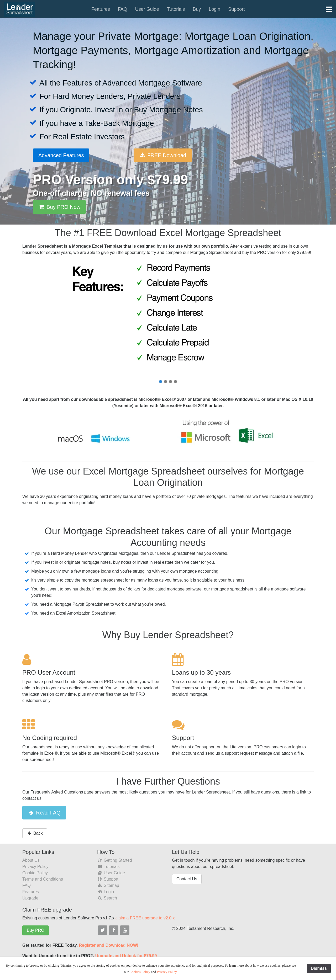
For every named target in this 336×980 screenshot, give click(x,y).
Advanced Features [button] (61, 155)
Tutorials (176, 9)
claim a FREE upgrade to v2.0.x (145, 918)
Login (214, 9)
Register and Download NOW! (109, 945)
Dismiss (319, 968)
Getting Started (115, 860)
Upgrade (30, 898)
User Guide (147, 9)
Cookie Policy (35, 873)
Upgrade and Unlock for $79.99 (126, 956)
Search (107, 898)
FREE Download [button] (163, 155)
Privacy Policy (35, 867)
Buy (197, 9)
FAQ (123, 9)
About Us (31, 860)
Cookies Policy (140, 972)
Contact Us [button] (187, 879)
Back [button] (35, 833)
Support (236, 9)
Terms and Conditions (43, 879)
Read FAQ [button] (44, 813)
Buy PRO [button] (36, 930)
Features (101, 9)
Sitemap (108, 885)
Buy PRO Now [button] (59, 207)
